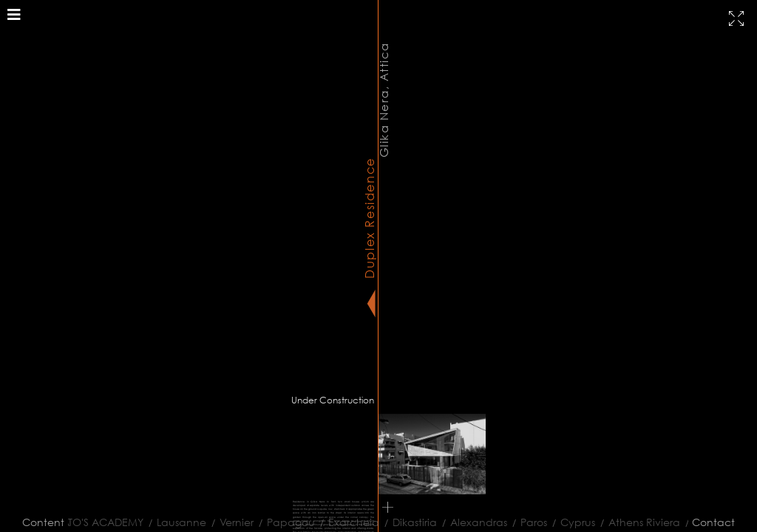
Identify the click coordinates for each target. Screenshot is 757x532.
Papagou (285, 522)
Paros (528, 522)
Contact (713, 522)
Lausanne (176, 522)
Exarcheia (348, 522)
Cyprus (572, 522)
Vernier (231, 522)
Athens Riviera (638, 522)
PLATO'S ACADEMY (92, 522)
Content (43, 522)
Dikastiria (409, 522)
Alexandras (473, 522)
